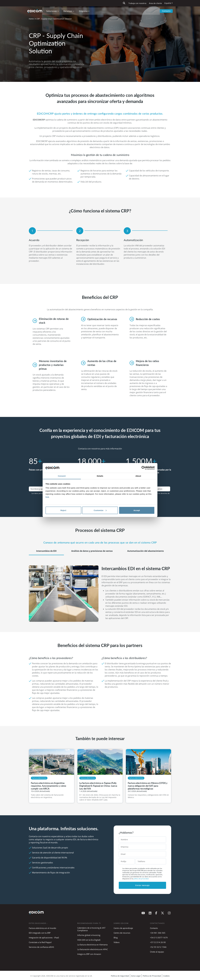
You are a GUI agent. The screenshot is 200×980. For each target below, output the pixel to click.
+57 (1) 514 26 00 (158, 942)
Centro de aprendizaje (123, 928)
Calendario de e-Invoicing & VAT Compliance (91, 929)
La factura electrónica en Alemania (92, 945)
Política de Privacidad (152, 976)
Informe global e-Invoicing (89, 935)
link (47, 497)
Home (31, 19)
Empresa (84, 11)
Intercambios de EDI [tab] (46, 551)
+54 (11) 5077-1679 (159, 938)
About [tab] (138, 476)
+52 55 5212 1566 (158, 947)
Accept (137, 510)
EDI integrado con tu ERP (40, 933)
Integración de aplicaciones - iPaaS (44, 938)
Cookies (166, 976)
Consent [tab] (62, 476)
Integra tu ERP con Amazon (89, 954)
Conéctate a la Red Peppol (40, 942)
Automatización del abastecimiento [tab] (146, 551)
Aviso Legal (136, 976)
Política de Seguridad (120, 976)
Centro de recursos (122, 933)
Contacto (166, 11)
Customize (100, 510)
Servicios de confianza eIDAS (41, 947)
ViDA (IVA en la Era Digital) (89, 940)
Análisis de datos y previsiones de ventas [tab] (92, 551)
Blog (116, 938)
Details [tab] (100, 476)
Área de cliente (155, 3)
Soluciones (52, 11)
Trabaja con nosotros (137, 3)
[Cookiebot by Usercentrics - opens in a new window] (143, 468)
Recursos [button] (68, 11)
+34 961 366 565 (158, 933)
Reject (63, 510)
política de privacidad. (141, 879)
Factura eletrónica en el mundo (42, 928)
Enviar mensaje (142, 885)
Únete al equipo (157, 952)
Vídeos (117, 942)
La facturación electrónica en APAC (93, 949)
